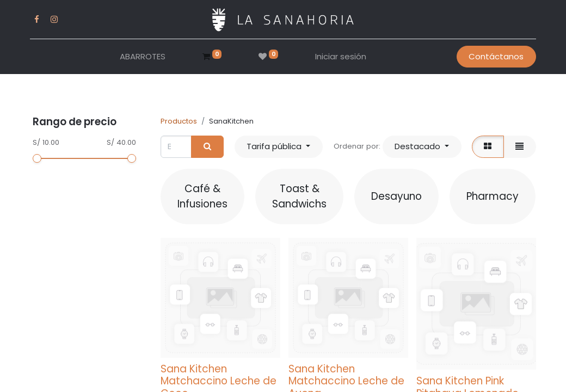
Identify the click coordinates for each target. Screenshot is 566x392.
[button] (422, 147)
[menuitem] (143, 57)
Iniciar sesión (341, 56)
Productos (179, 121)
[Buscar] (207, 147)
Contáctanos (496, 56)
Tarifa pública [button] (275, 146)
